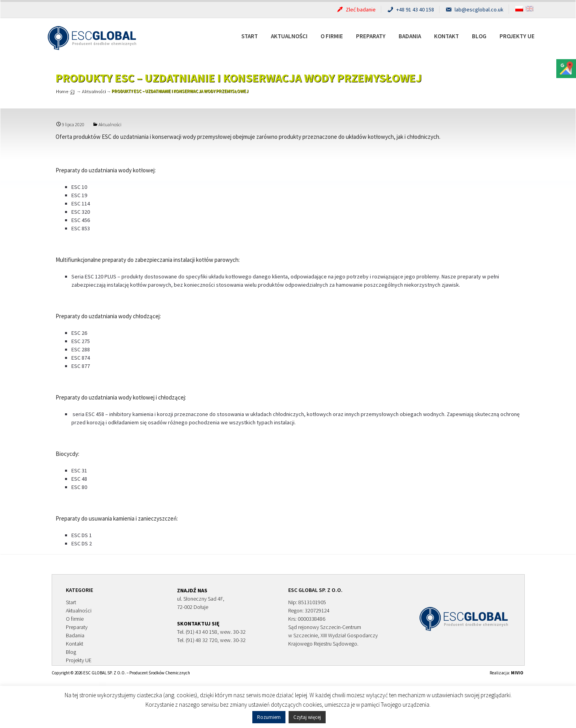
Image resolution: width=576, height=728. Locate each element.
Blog (479, 36)
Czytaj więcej (307, 717)
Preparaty (371, 36)
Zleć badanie (356, 9)
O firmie (332, 36)
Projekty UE (517, 36)
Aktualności (289, 36)
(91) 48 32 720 (201, 640)
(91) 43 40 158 (201, 632)
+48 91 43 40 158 (410, 9)
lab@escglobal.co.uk (474, 9)
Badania (410, 36)
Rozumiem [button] (269, 717)
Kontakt (446, 36)
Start (250, 36)
